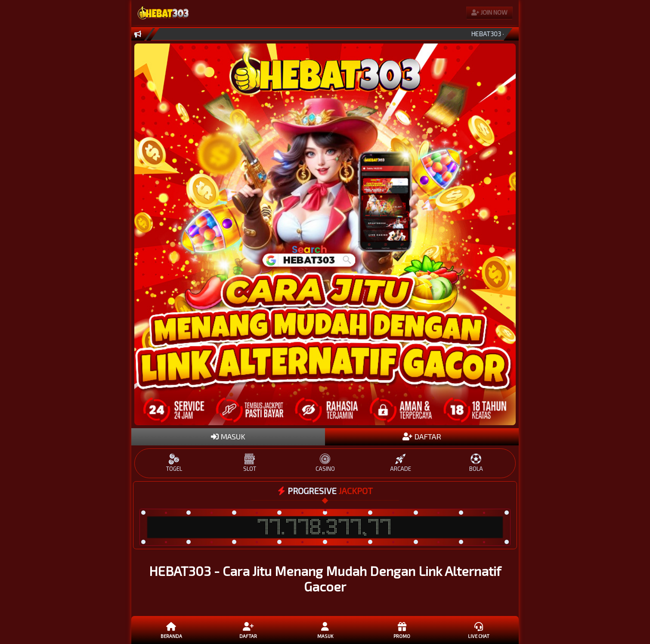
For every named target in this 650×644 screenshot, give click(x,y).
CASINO (325, 463)
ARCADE (401, 463)
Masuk (325, 630)
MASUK (228, 436)
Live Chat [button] (479, 630)
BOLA (476, 463)
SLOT (249, 463)
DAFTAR (422, 436)
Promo (402, 630)
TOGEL (174, 463)
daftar (248, 630)
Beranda (171, 630)
